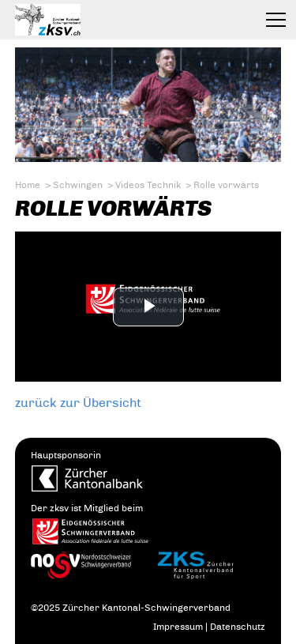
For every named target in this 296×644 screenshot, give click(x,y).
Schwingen (78, 185)
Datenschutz (238, 627)
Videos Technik (148, 185)
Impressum (178, 627)
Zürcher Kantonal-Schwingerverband (83, 20)
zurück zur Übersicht (78, 403)
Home (28, 185)
